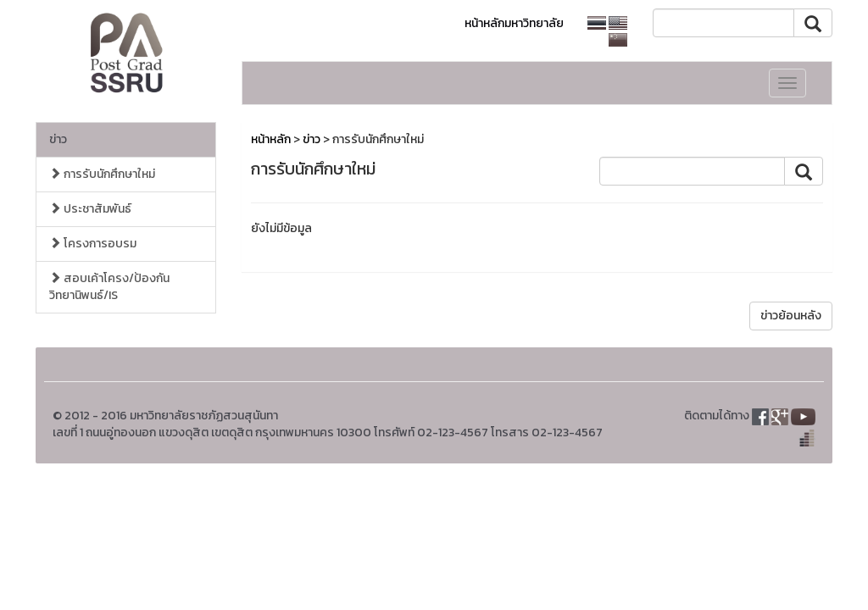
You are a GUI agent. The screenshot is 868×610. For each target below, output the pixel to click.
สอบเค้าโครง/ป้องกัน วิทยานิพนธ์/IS (109, 287)
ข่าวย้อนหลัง (791, 316)
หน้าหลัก (271, 139)
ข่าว (58, 139)
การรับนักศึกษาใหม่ (102, 174)
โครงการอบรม (93, 244)
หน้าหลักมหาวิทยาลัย (514, 23)
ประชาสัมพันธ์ (90, 209)
